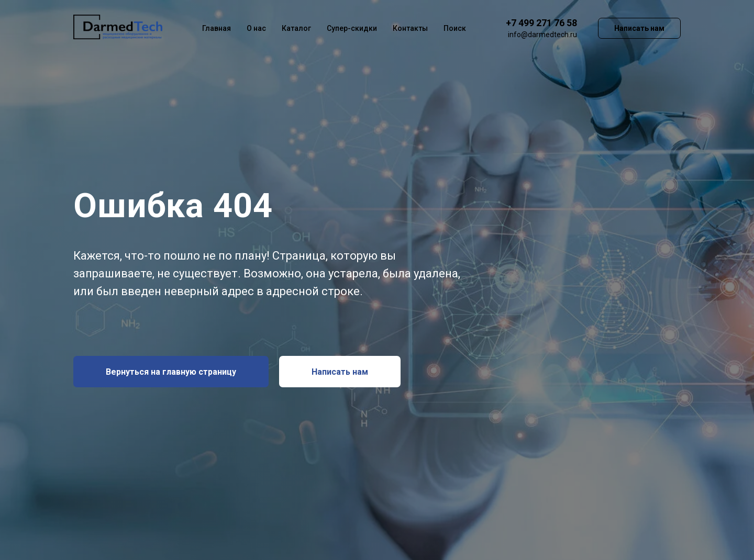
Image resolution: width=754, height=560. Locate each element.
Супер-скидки (352, 28)
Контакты (410, 28)
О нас (256, 28)
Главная (217, 28)
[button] (340, 372)
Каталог (296, 28)
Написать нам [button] (639, 28)
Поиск (455, 28)
